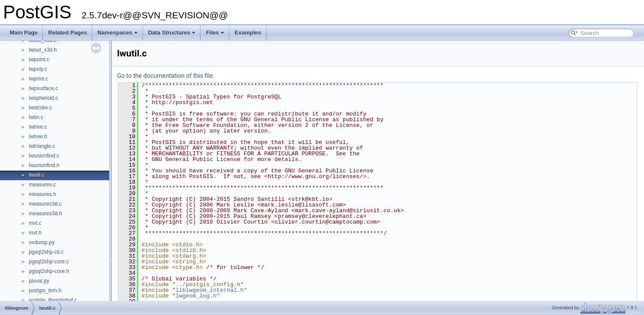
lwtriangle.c (42, 146)
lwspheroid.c (43, 98)
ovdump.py (42, 242)
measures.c (42, 185)
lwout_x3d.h (43, 50)
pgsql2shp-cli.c (46, 252)
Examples (248, 33)
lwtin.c (36, 117)
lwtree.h (38, 136)
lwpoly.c (38, 69)
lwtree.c (38, 127)
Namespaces (118, 33)
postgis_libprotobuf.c (53, 300)
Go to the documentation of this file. (166, 76)
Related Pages (68, 33)
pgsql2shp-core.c (49, 262)
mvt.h (35, 233)
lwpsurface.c (43, 88)
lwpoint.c (39, 59)
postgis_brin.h (45, 290)
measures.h (43, 194)
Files (215, 33)
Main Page (24, 33)
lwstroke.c (40, 108)
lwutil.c (37, 175)
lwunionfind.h (44, 165)
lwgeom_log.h (196, 296)
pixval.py (39, 281)
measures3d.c (45, 204)
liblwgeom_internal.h (210, 290)
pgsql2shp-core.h (49, 271)
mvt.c (35, 223)
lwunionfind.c (44, 156)
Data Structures (172, 33)
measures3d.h (45, 213)
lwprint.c (38, 79)
